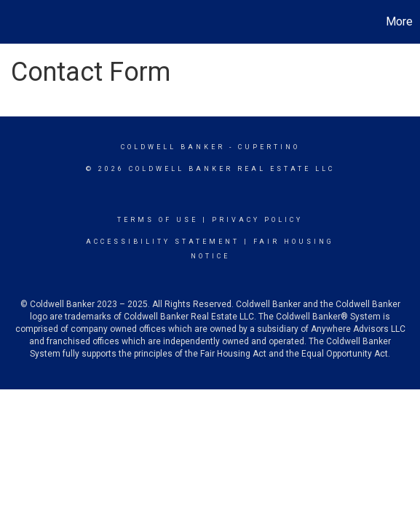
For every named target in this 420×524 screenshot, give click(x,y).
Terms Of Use (158, 220)
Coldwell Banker (173, 147)
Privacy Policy (257, 220)
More (399, 21)
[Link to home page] (13, 22)
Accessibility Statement (163, 242)
